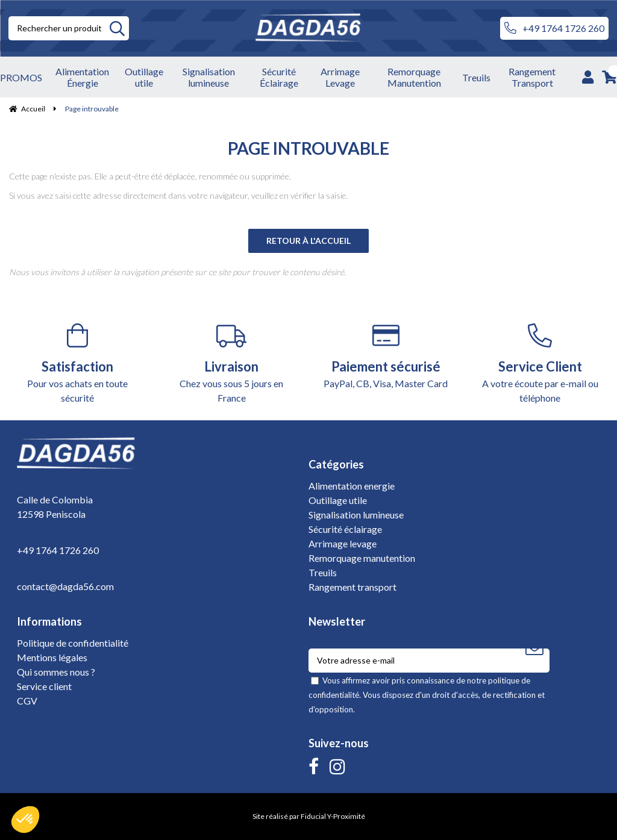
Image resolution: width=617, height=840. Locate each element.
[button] (25, 820)
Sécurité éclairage (345, 529)
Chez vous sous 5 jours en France (231, 363)
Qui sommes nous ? (56, 672)
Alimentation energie (352, 486)
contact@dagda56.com (65, 586)
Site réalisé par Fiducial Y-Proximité (309, 816)
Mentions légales (52, 657)
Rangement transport (352, 587)
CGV (27, 701)
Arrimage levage (343, 543)
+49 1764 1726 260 (554, 28)
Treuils (323, 572)
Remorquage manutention (362, 558)
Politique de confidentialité (73, 643)
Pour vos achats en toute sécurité (77, 363)
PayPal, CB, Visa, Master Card (386, 356)
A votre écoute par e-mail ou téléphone (540, 363)
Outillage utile (338, 500)
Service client (44, 686)
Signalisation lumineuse (356, 515)
